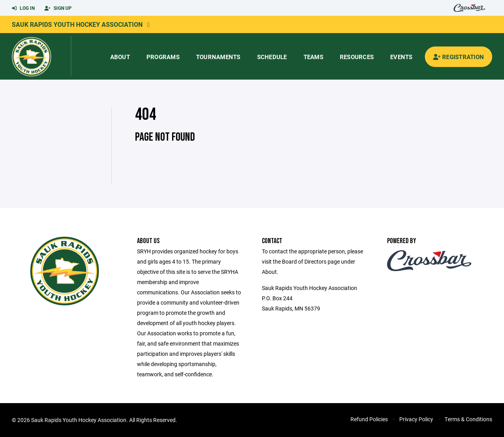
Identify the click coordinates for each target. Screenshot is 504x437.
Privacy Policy (416, 419)
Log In (23, 8)
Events (401, 57)
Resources (357, 57)
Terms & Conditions (468, 419)
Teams (313, 57)
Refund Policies (369, 419)
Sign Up (58, 8)
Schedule (272, 57)
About (120, 57)
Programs (163, 57)
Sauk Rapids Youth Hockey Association (77, 24)
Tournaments (218, 57)
